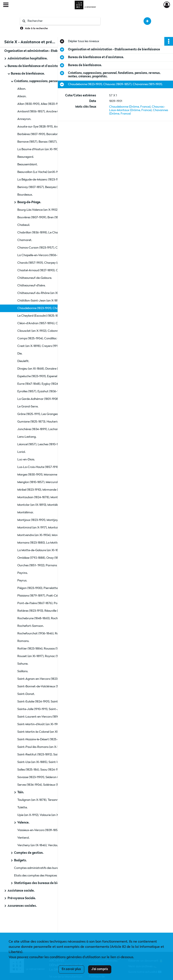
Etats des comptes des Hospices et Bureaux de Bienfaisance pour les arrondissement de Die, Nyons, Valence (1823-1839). (57, 876)
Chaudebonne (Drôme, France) (130, 107)
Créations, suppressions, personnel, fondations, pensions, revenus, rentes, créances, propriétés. (57, 81)
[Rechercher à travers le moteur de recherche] (62, 21)
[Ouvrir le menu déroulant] (6, 5)
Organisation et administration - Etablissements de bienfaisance (48, 51)
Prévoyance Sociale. (22, 898)
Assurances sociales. (22, 906)
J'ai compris (100, 969)
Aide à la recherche (36, 29)
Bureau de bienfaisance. (28, 74)
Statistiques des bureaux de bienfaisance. (44, 883)
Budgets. (20, 860)
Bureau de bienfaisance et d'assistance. (36, 66)
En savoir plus (71, 969)
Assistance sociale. (21, 891)
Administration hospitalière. (28, 59)
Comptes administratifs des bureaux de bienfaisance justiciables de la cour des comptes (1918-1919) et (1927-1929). (57, 868)
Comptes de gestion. (29, 853)
